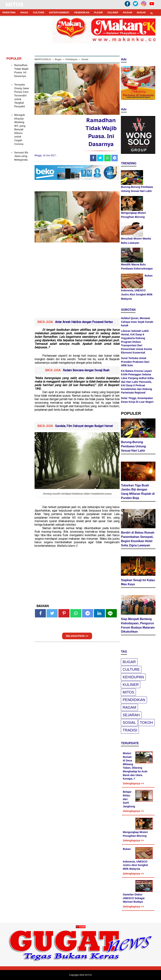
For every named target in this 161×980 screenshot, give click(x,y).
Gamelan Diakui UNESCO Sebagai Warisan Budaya (134, 898)
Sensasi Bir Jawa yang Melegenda (21, 156)
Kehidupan (133, 677)
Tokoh (146, 723)
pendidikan (134, 700)
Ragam (129, 707)
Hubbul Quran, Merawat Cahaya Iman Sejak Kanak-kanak (137, 322)
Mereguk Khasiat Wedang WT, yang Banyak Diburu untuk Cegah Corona (20, 129)
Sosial (129, 723)
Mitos (128, 692)
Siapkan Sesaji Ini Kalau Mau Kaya (138, 582)
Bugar (129, 662)
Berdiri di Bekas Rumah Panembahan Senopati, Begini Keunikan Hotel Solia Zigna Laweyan (138, 539)
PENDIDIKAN (82, 12)
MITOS (15, 5)
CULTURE (39, 12)
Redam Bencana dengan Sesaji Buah (86, 370)
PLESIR (98, 12)
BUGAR (141, 12)
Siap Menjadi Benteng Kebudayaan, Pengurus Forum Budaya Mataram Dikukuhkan (138, 625)
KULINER (113, 12)
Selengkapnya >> (133, 783)
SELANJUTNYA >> (77, 636)
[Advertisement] (77, 282)
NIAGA (24, 12)
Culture (131, 669)
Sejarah (131, 715)
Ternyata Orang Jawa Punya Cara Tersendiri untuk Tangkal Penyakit (22, 96)
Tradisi (130, 730)
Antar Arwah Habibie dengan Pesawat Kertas (84, 322)
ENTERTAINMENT (59, 12)
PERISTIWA (9, 12)
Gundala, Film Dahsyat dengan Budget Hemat (84, 426)
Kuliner (131, 685)
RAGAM (127, 12)
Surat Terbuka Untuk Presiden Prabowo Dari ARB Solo (135, 362)
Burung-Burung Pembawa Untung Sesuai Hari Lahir (133, 446)
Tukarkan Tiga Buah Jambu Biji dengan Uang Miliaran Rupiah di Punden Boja (138, 492)
